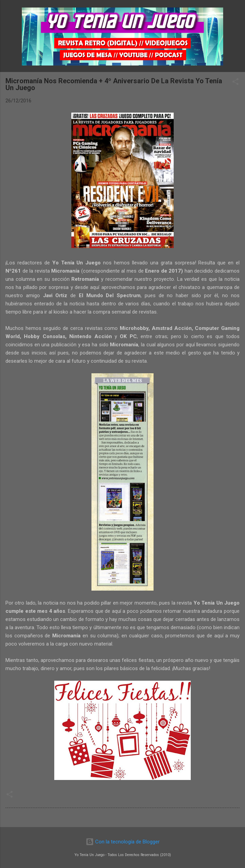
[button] (235, 83)
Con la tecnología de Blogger (123, 842)
